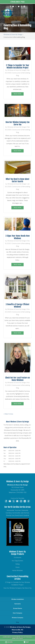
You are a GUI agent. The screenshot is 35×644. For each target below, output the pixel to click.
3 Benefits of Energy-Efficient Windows (17, 306)
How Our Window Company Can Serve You (17, 123)
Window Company (17, 618)
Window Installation (18, 599)
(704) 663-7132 (17, 2)
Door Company (17, 613)
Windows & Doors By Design (17, 70)
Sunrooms (18, 604)
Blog (17, 622)
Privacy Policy (17, 632)
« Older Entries (8, 414)
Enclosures (18, 557)
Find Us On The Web (18, 498)
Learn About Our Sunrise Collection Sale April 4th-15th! (17, 638)
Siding (17, 564)
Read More (17, 94)
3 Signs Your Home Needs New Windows (18, 237)
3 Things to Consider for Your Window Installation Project (18, 66)
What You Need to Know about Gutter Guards (18, 180)
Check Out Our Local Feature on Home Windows (17, 379)
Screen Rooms (18, 608)
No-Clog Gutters (17, 561)
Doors (18, 567)
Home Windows (17, 570)
